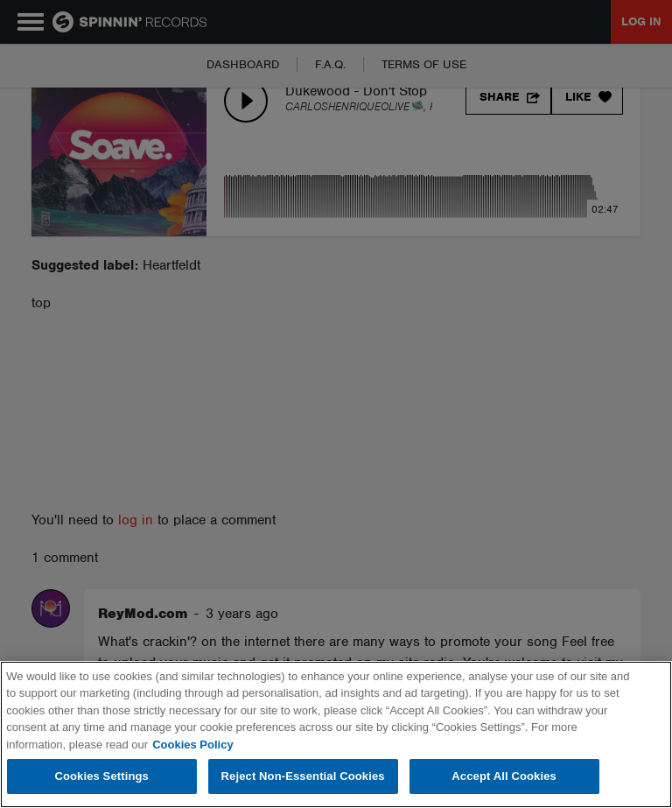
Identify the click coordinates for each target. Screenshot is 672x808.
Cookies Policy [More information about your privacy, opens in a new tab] (192, 745)
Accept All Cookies (504, 776)
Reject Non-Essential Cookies (303, 776)
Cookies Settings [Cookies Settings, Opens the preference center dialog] (101, 776)
